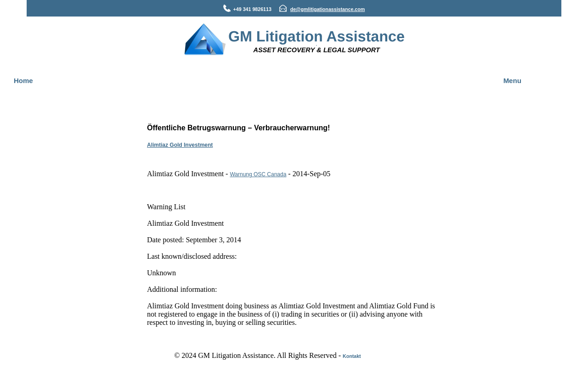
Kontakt (352, 356)
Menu (512, 81)
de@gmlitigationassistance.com (328, 9)
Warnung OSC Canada (258, 174)
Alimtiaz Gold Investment (180, 145)
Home (23, 81)
